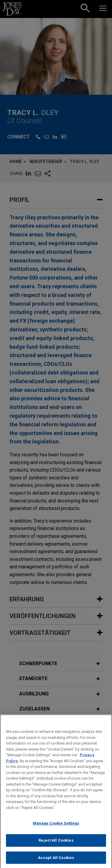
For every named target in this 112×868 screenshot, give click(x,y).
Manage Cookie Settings (56, 828)
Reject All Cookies (56, 845)
